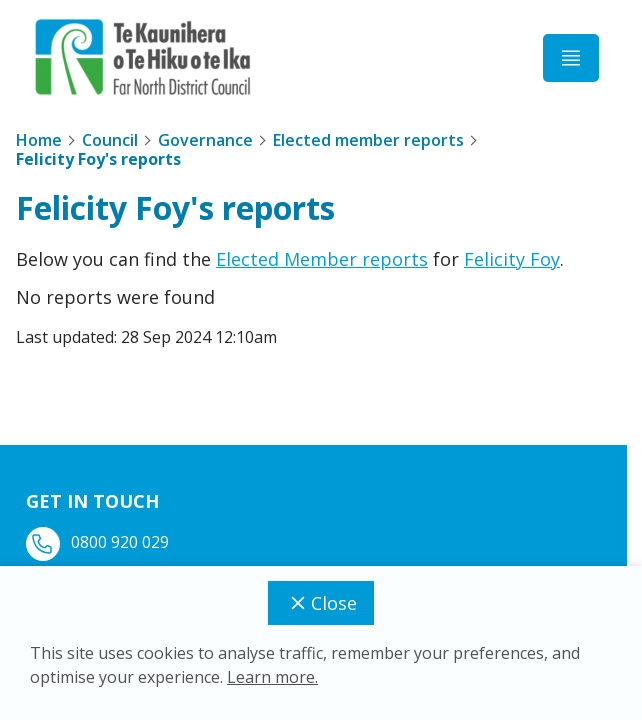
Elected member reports (368, 140)
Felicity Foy (512, 259)
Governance (205, 140)
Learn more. (272, 677)
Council (110, 140)
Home (39, 140)
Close (321, 603)
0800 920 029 (99, 542)
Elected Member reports (322, 259)
